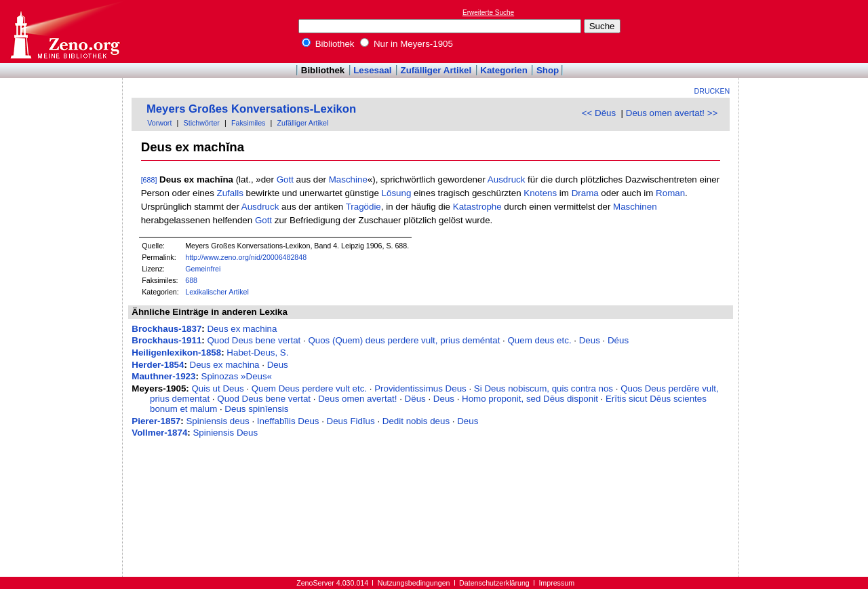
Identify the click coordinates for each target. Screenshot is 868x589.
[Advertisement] (806, 31)
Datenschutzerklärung (494, 583)
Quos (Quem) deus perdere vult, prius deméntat (404, 340)
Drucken (712, 91)
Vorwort (159, 123)
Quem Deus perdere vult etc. (309, 388)
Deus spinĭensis (256, 409)
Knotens (540, 193)
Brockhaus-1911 (166, 340)
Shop (548, 70)
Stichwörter (202, 123)
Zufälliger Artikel (436, 70)
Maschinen (635, 207)
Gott (285, 179)
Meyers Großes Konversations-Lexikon (251, 109)
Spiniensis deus (217, 421)
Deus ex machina (242, 329)
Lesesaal (372, 70)
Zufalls (230, 193)
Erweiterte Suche (488, 13)
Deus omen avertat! (357, 399)
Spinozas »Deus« (237, 376)
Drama (585, 193)
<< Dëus (599, 113)
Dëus (415, 399)
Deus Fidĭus (351, 421)
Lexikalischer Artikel (217, 292)
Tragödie (363, 207)
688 (191, 280)
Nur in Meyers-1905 (407, 44)
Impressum (556, 583)
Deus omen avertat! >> (672, 113)
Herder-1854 (158, 365)
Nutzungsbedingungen (414, 583)
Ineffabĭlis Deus (288, 421)
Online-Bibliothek (64, 32)
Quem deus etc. (540, 340)
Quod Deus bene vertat (254, 340)
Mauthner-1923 (163, 376)
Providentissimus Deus (420, 388)
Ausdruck (507, 179)
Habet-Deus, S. (257, 353)
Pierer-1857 (156, 421)
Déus (618, 340)
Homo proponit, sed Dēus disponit (530, 399)
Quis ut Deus (218, 388)
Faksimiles (248, 123)
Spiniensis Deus (225, 433)
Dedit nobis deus (416, 421)
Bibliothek (328, 44)
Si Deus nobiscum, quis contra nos (544, 388)
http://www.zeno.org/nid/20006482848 (246, 257)
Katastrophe (477, 207)
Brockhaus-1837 (166, 329)
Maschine (348, 179)
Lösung (397, 193)
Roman (670, 193)
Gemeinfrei (203, 269)
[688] (149, 180)
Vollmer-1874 (159, 433)
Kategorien (504, 70)
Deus (590, 340)
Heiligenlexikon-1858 (176, 353)
